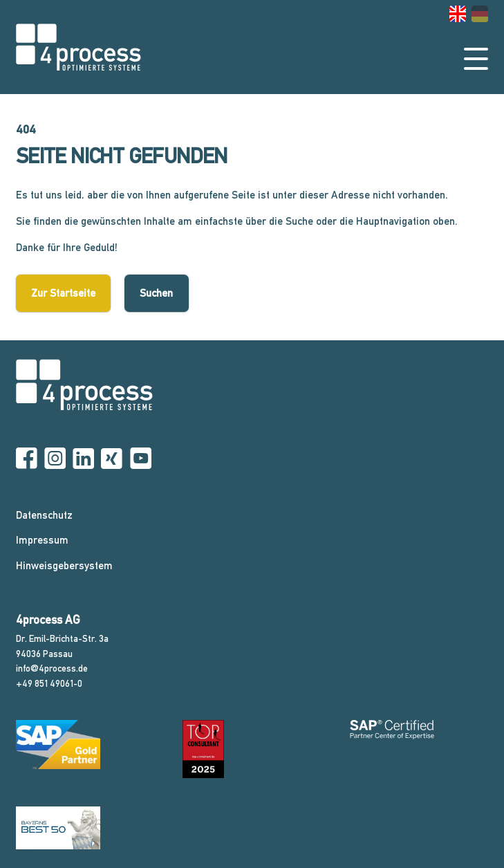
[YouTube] (141, 459)
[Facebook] (27, 459)
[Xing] (112, 459)
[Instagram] (55, 459)
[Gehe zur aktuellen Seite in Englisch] (458, 14)
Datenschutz (44, 515)
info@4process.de (52, 668)
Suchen (156, 293)
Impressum (42, 540)
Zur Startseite (63, 293)
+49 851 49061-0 (49, 683)
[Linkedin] (83, 459)
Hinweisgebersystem (64, 565)
